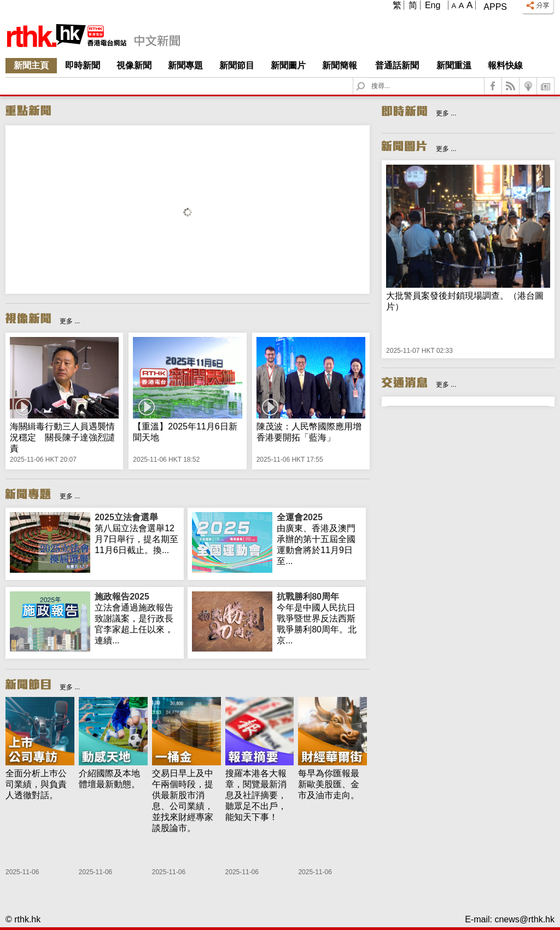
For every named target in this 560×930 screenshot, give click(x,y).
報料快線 (505, 65)
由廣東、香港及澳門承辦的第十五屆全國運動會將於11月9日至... (319, 539)
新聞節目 (237, 65)
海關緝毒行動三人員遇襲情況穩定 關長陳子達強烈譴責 (62, 437)
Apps (495, 7)
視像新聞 (134, 65)
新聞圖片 (288, 65)
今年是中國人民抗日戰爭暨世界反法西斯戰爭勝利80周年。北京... (319, 618)
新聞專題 (185, 65)
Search (367, 78)
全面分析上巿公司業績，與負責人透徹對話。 (36, 784)
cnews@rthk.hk (524, 919)
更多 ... (70, 321)
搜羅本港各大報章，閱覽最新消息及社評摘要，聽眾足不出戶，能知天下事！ (256, 795)
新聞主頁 (31, 65)
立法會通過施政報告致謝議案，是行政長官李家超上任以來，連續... (137, 618)
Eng (433, 5)
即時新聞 (83, 65)
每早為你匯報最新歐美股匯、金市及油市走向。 (329, 784)
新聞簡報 (340, 65)
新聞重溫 (454, 65)
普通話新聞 (397, 65)
